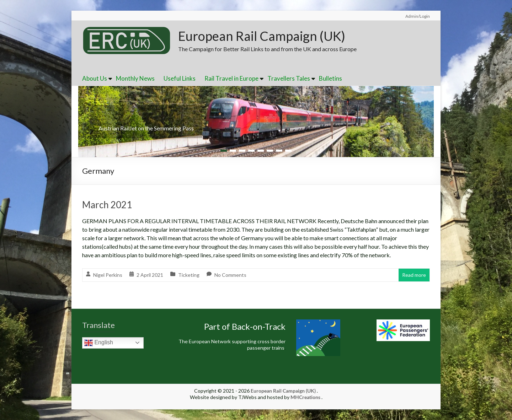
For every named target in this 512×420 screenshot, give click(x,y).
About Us (95, 78)
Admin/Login (418, 16)
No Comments (230, 275)
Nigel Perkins (108, 275)
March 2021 (107, 205)
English (99, 343)
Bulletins (330, 78)
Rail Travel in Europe (231, 78)
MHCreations (305, 397)
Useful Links (180, 78)
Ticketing (189, 275)
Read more (414, 275)
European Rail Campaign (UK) (262, 36)
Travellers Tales (289, 78)
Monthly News (135, 78)
